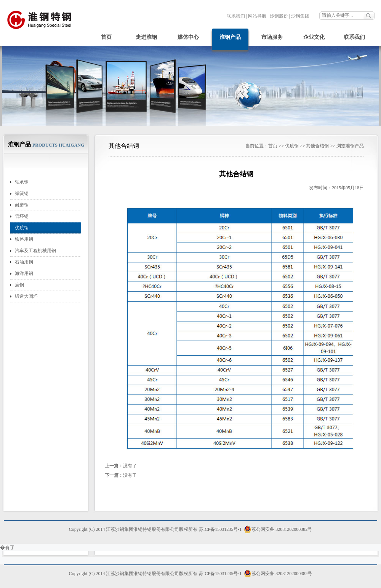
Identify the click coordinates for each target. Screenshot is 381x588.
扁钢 (19, 285)
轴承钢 (22, 182)
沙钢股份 (279, 16)
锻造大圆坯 (26, 296)
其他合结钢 (317, 146)
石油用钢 (24, 262)
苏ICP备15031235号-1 (220, 529)
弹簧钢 (22, 193)
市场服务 (272, 37)
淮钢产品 (230, 37)
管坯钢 (22, 216)
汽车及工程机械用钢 (35, 251)
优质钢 (22, 228)
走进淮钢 (146, 37)
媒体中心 (188, 37)
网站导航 (257, 16)
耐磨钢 (22, 205)
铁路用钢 (24, 239)
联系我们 (236, 16)
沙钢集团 (300, 16)
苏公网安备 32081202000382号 (278, 529)
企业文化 (314, 37)
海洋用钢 (24, 273)
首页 (106, 37)
